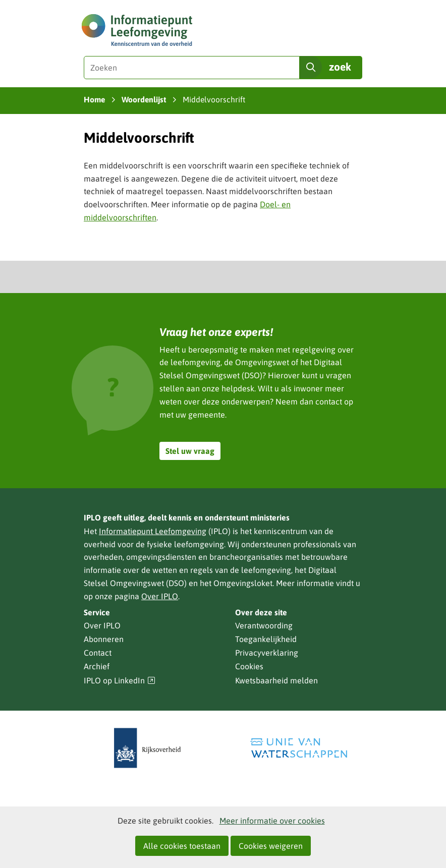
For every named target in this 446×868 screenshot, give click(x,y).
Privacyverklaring (267, 653)
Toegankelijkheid (266, 639)
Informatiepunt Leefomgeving (153, 531)
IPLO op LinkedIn (120, 681)
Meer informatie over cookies (272, 821)
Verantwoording (264, 625)
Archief (97, 666)
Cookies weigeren (271, 846)
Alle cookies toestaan (182, 846)
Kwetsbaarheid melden (276, 680)
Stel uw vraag (190, 451)
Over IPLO (160, 596)
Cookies (249, 666)
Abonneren (104, 639)
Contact (98, 653)
